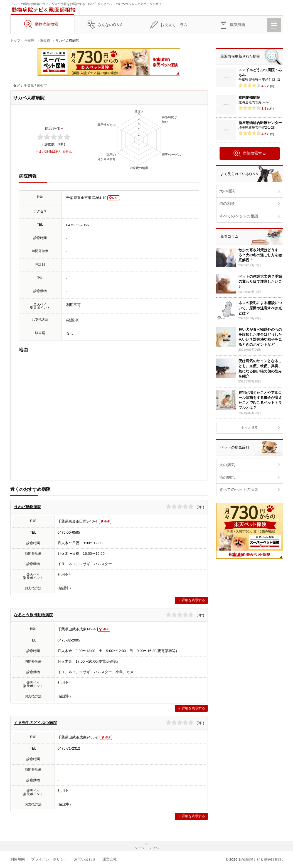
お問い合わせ (85, 859)
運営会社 (110, 859)
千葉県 (29, 41)
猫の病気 (227, 477)
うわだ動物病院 (28, 507)
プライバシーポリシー (49, 859)
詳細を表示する (193, 600)
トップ (15, 41)
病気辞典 (238, 25)
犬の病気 (227, 465)
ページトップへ (146, 848)
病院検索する (249, 153)
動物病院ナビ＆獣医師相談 (260, 860)
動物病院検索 (46, 24)
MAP (115, 198)
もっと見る (250, 427)
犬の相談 (227, 191)
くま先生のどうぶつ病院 (35, 723)
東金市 (45, 41)
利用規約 (18, 859)
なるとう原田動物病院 (33, 615)
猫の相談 (227, 203)
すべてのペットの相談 (239, 216)
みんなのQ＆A (110, 25)
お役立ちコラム (174, 25)
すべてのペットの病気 (239, 489)
